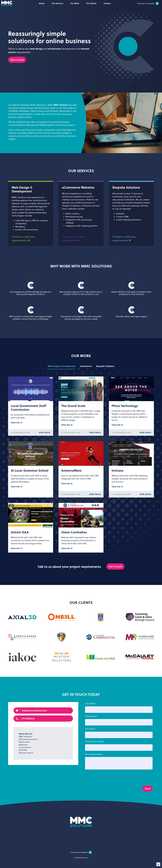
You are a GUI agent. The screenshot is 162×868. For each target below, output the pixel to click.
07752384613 (25, 729)
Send (147, 799)
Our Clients (91, 3)
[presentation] (102, 789)
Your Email (90, 740)
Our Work (75, 3)
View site (16, 433)
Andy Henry (45, 443)
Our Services (57, 3)
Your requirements (94, 765)
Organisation (91, 727)
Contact (107, 3)
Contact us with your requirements (23, 249)
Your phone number (94, 752)
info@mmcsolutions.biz (31, 721)
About (42, 3)
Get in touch (17, 60)
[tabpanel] (81, 475)
